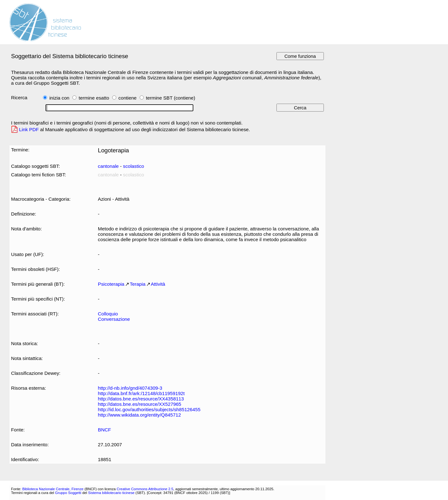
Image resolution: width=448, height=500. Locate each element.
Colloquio (108, 314)
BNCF (104, 430)
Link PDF (29, 129)
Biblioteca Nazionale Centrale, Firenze (53, 489)
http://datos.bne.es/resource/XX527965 (140, 404)
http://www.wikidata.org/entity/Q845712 (139, 415)
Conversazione (114, 319)
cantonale (108, 166)
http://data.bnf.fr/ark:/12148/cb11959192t (141, 393)
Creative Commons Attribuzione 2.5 (145, 489)
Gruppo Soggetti (68, 493)
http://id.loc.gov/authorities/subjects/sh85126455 (149, 409)
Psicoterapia (111, 284)
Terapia (138, 284)
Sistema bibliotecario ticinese (111, 493)
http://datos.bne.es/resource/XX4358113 (141, 399)
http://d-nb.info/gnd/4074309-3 (130, 388)
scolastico (133, 166)
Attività (158, 284)
